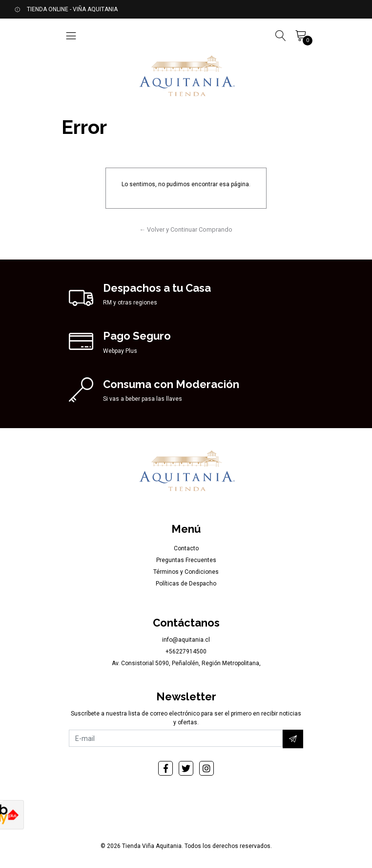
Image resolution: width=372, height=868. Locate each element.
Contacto (186, 548)
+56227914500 (186, 651)
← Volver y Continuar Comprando (186, 229)
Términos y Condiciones (186, 572)
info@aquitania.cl (186, 640)
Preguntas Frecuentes (186, 560)
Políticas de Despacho (186, 584)
